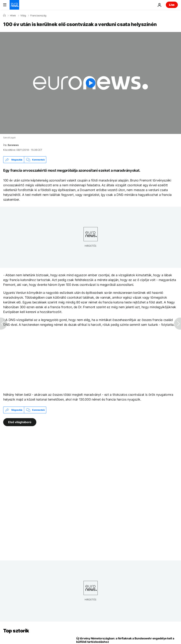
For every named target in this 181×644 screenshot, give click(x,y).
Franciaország (38, 16)
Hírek (13, 16)
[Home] (4, 15)
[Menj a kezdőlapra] (14, 5)
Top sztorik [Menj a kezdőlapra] (16, 631)
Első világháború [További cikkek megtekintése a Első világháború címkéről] (20, 422)
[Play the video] (90, 83)
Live (172, 5)
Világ (23, 16)
